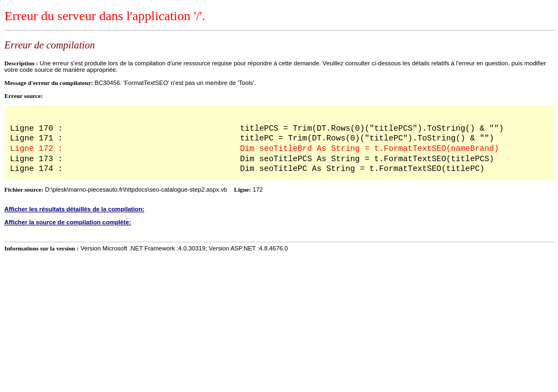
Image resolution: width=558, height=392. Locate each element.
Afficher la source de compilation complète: (68, 222)
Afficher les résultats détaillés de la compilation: (74, 209)
